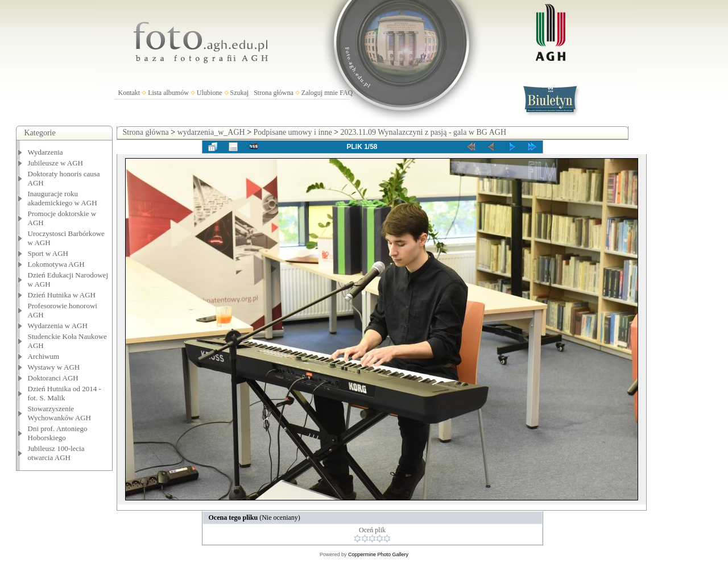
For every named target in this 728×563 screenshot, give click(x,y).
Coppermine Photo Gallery (378, 554)
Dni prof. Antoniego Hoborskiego (58, 433)
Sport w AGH (48, 253)
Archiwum (44, 356)
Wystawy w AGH (54, 367)
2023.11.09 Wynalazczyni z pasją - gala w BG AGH (424, 132)
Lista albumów (168, 93)
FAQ (346, 93)
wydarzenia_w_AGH (211, 132)
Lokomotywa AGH (56, 264)
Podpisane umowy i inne (293, 132)
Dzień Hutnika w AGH (62, 295)
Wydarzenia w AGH (58, 326)
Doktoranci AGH (53, 378)
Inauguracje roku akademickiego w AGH (63, 198)
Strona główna (274, 93)
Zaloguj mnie (320, 93)
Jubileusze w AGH (56, 163)
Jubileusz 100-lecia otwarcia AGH (56, 453)
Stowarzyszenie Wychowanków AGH (60, 413)
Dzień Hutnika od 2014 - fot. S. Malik (65, 393)
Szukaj (240, 93)
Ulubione (210, 93)
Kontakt (129, 93)
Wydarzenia (45, 152)
